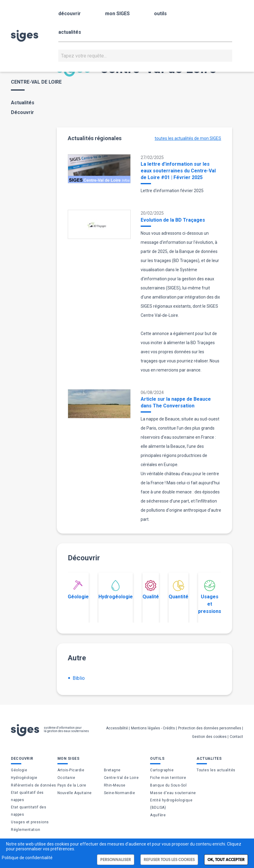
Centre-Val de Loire (121, 778)
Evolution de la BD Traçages (173, 220)
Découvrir (22, 112)
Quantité (178, 590)
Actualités (23, 103)
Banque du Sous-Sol (168, 785)
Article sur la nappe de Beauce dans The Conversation (176, 402)
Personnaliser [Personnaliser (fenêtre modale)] (116, 860)
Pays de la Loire (72, 785)
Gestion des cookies (209, 737)
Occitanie (66, 778)
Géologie (78, 590)
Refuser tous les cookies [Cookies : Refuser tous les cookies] (169, 860)
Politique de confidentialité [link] (27, 858)
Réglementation (26, 830)
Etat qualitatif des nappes (27, 796)
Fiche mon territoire (168, 778)
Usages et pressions (210, 597)
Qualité (151, 590)
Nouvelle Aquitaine (75, 793)
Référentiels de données (34, 785)
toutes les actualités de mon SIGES (188, 138)
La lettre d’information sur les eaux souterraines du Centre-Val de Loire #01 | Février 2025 (178, 171)
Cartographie (162, 770)
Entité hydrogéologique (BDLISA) (171, 804)
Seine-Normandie (120, 793)
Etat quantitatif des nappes (29, 811)
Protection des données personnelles (210, 728)
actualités (70, 32)
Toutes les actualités (216, 770)
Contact (236, 737)
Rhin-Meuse (115, 785)
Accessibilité (117, 728)
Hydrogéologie (116, 590)
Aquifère (158, 815)
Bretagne (112, 770)
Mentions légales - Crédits (153, 728)
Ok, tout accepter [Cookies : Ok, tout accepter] (226, 860)
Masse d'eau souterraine (173, 793)
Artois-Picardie (71, 770)
